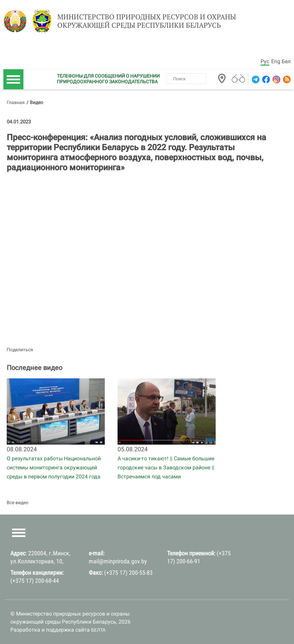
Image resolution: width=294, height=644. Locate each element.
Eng (276, 61)
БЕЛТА (98, 630)
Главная (16, 102)
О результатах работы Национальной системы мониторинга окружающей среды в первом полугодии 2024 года (54, 468)
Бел (286, 61)
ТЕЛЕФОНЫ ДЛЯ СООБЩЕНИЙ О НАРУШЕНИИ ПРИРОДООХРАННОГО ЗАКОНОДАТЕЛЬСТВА (108, 79)
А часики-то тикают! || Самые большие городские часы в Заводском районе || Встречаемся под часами (166, 468)
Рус (265, 61)
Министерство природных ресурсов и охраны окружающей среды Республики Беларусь (147, 21)
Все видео (18, 502)
